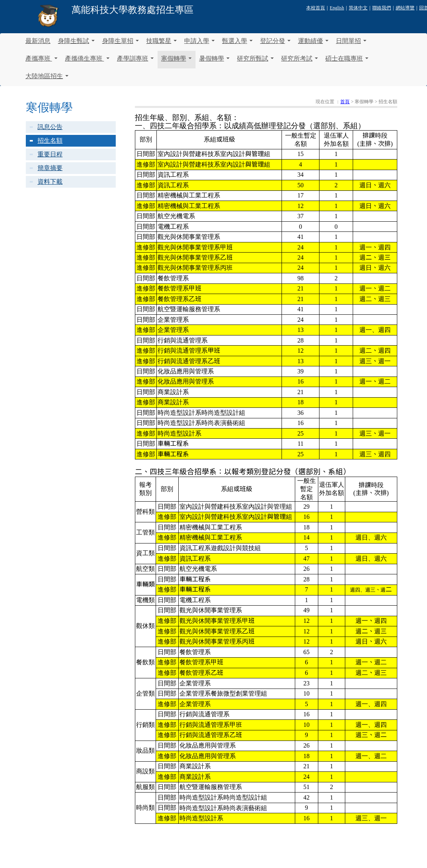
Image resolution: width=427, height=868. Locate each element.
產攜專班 (41, 62)
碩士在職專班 (347, 62)
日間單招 (351, 44)
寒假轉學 (176, 62)
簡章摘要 (50, 168)
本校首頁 (316, 8)
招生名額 (50, 141)
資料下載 (50, 182)
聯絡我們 (382, 8)
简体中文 (358, 8)
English (337, 8)
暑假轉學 (214, 62)
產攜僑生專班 (87, 62)
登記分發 (275, 44)
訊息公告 (50, 127)
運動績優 (313, 44)
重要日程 (50, 154)
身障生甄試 (76, 44)
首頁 (345, 102)
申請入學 (199, 44)
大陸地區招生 (47, 79)
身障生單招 (120, 44)
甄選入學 (237, 44)
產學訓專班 (135, 62)
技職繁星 (161, 44)
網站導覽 (405, 8)
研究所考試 (300, 62)
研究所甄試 (255, 62)
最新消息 (38, 41)
